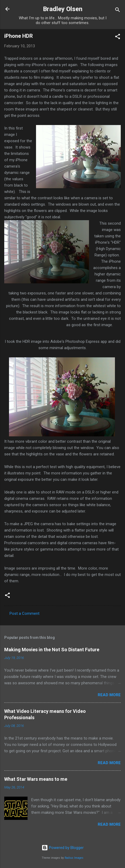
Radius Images (74, 858)
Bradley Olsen (63, 9)
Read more (109, 695)
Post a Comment (24, 613)
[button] (118, 37)
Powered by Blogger (63, 848)
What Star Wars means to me (36, 779)
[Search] (118, 11)
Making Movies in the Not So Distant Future (52, 650)
